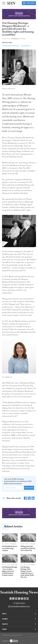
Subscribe (29, 488)
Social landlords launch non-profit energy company (10, 549)
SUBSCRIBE (29, 3)
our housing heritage (11, 46)
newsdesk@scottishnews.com (20, 607)
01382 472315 (20, 603)
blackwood (26, 46)
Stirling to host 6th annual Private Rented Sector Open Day (28, 549)
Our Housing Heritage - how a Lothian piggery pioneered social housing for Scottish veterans (10, 571)
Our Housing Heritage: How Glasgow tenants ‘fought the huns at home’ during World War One (27, 572)
